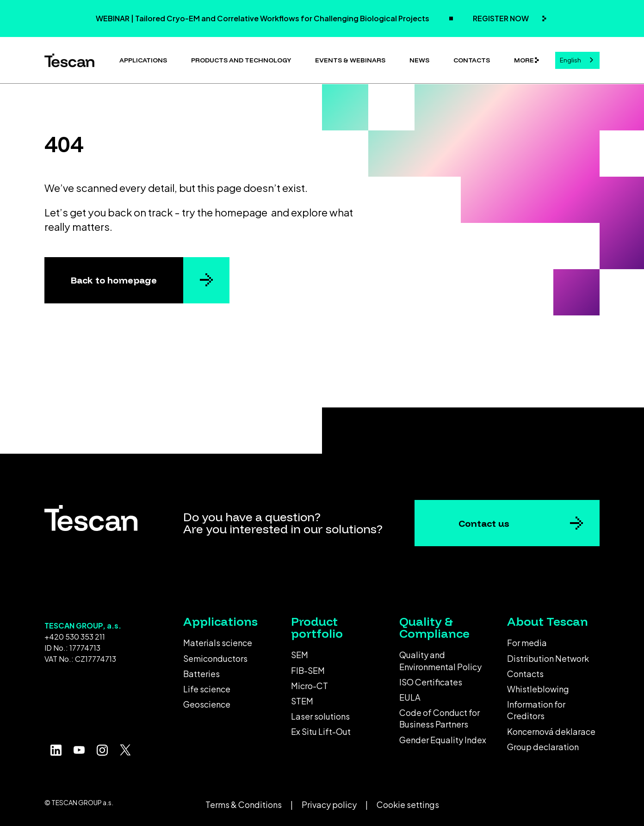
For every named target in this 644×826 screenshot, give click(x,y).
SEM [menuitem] (300, 655)
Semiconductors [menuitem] (215, 658)
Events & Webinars (350, 60)
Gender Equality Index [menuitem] (443, 740)
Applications (143, 60)
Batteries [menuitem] (201, 674)
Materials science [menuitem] (218, 643)
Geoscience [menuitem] (207, 704)
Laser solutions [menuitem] (320, 716)
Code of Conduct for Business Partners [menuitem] (440, 718)
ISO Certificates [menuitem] (431, 682)
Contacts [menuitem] (525, 674)
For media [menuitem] (527, 643)
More (524, 60)
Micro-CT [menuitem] (310, 686)
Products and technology (241, 60)
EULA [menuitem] (410, 697)
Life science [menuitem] (207, 689)
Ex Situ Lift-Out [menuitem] (321, 731)
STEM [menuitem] (302, 701)
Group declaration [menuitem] (543, 747)
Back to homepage (114, 280)
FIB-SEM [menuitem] (308, 670)
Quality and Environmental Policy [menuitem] (440, 660)
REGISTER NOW (502, 18)
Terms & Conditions (244, 804)
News (419, 60)
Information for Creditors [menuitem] (536, 710)
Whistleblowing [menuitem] (538, 689)
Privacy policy (329, 804)
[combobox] (577, 60)
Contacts (472, 60)
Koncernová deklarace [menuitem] (551, 731)
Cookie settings (408, 804)
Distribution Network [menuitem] (548, 658)
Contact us (484, 523)
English (570, 60)
